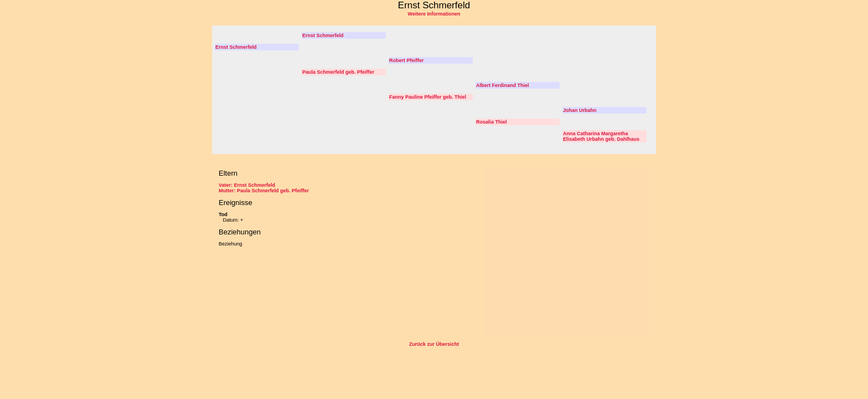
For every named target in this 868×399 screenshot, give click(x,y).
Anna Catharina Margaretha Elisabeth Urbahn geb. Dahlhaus (601, 136)
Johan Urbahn (580, 110)
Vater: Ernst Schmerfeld (247, 185)
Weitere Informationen (434, 14)
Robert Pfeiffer (407, 60)
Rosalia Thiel (492, 122)
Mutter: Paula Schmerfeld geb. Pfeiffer (264, 191)
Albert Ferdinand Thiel (503, 85)
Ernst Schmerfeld (323, 35)
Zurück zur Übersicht (434, 344)
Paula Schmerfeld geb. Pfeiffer (338, 72)
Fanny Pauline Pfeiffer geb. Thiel (428, 97)
